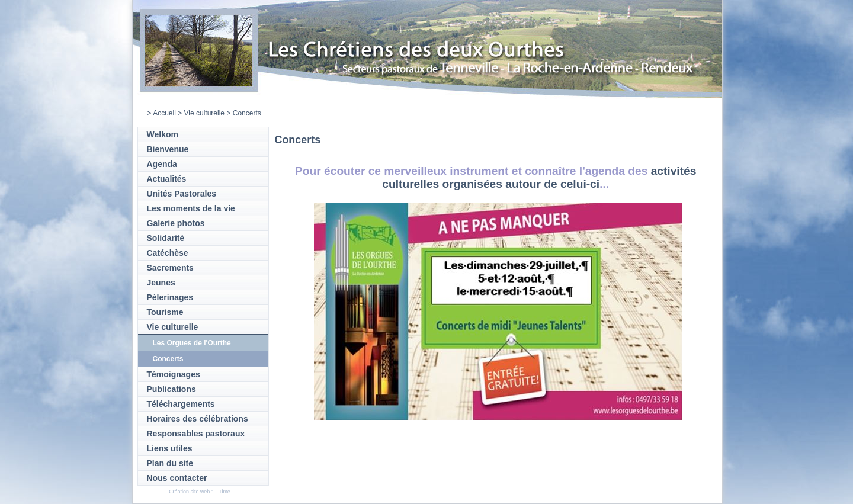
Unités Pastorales (182, 194)
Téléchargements (181, 404)
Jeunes (161, 283)
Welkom (163, 134)
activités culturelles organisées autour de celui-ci (539, 177)
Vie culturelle (204, 113)
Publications (171, 389)
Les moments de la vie (191, 208)
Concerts (168, 359)
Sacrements (170, 268)
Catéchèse (168, 253)
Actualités (167, 179)
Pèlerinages (170, 297)
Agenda (162, 164)
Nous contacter (177, 478)
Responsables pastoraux (196, 434)
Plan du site (170, 463)
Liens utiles (170, 448)
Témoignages (174, 374)
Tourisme (165, 312)
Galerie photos (176, 223)
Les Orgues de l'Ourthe (192, 343)
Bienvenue (168, 149)
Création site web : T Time (200, 492)
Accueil (164, 113)
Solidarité (166, 238)
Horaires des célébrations (198, 419)
